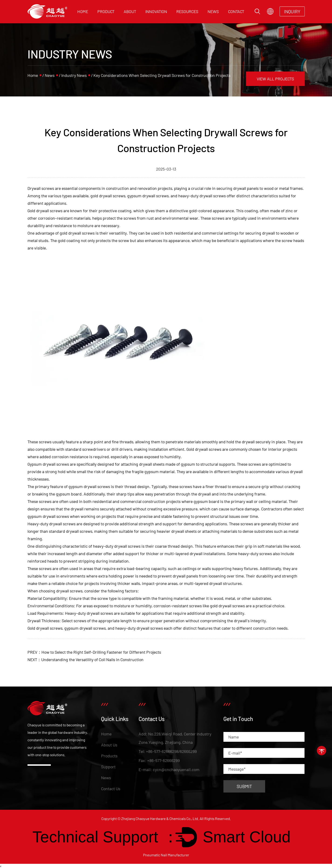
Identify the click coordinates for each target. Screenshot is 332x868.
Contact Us (111, 789)
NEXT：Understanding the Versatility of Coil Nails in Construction (86, 660)
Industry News (74, 75)
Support (108, 767)
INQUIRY (292, 11)
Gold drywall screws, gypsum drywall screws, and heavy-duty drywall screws (95, 628)
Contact (236, 11)
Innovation (156, 11)
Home (83, 11)
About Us (109, 745)
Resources (187, 11)
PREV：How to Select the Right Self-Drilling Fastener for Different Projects (94, 652)
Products (109, 756)
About (130, 11)
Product (106, 11)
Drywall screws (41, 188)
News (213, 11)
